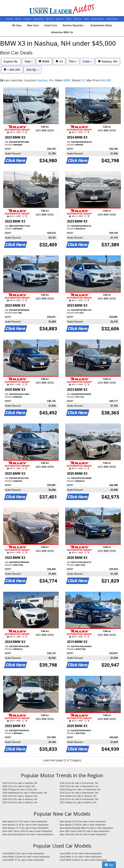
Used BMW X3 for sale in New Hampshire (23, 853)
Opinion (60, 19)
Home (9, 19)
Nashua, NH (108, 61)
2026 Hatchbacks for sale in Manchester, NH (25, 793)
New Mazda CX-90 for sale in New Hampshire (83, 825)
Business (39, 19)
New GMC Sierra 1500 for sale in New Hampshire (27, 831)
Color (87, 62)
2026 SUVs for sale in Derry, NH (19, 786)
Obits (69, 19)
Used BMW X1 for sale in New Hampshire (81, 857)
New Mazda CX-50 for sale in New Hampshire (83, 821)
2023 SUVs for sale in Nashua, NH (20, 802)
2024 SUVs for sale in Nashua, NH (20, 799)
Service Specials (74, 25)
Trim (73, 62)
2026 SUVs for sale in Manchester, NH (79, 786)
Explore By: (11, 62)
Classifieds (112, 19)
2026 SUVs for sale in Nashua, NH (20, 783)
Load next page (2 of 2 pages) (62, 760)
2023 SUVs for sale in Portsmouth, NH (79, 799)
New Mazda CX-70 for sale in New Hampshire (25, 828)
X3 (59, 61)
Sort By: (32, 70)
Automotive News (101, 25)
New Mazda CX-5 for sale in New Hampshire (25, 821)
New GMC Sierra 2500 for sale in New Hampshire (85, 831)
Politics (27, 19)
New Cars (33, 25)
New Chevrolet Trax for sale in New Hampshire (83, 834)
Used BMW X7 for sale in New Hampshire (23, 860)
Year (28, 62)
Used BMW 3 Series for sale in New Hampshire (26, 857)
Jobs (87, 19)
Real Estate (98, 19)
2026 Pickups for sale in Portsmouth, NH (80, 790)
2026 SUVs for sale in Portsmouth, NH (79, 783)
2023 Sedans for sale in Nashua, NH (78, 802)
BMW (44, 61)
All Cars (17, 25)
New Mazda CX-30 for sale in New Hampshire (25, 825)
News (18, 19)
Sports (50, 19)
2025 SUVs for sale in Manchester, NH (79, 793)
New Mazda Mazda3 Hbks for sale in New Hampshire (86, 828)
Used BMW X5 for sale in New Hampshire (81, 853)
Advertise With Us (62, 32)
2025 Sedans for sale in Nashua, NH (78, 796)
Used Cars (51, 25)
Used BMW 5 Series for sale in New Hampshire (83, 860)
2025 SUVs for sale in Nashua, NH (20, 796)
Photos (78, 19)
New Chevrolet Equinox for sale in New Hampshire (28, 834)
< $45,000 (12, 70)
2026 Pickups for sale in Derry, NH (20, 790)
